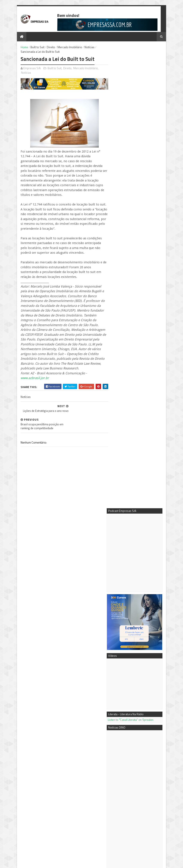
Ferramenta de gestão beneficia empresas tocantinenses (35, 825)
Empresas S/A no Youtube (135, 790)
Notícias (85, 48)
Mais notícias (121, 622)
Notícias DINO (128, 794)
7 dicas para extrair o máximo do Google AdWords (136, 639)
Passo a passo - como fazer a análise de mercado (146, 735)
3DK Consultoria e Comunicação (139, 785)
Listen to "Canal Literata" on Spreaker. (136, 257)
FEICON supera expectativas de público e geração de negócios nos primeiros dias (139, 575)
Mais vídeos (137, 622)
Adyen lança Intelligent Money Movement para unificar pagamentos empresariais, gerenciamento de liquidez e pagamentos (139, 609)
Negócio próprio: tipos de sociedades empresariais (144, 719)
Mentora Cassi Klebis (132, 780)
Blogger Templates (60, 863)
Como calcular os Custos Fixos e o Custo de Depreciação (144, 752)
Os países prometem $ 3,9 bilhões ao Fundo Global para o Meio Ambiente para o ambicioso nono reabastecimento (139, 591)
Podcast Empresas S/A (133, 775)
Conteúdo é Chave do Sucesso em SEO (142, 704)
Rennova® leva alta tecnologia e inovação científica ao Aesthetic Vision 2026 (139, 561)
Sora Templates (37, 863)
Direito (46, 48)
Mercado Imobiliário (65, 48)
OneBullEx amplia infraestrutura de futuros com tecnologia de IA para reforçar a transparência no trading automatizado (135, 495)
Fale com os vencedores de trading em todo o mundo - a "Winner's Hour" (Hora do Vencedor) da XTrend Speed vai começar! (139, 517)
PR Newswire (128, 799)
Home (19, 48)
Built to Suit (32, 48)
